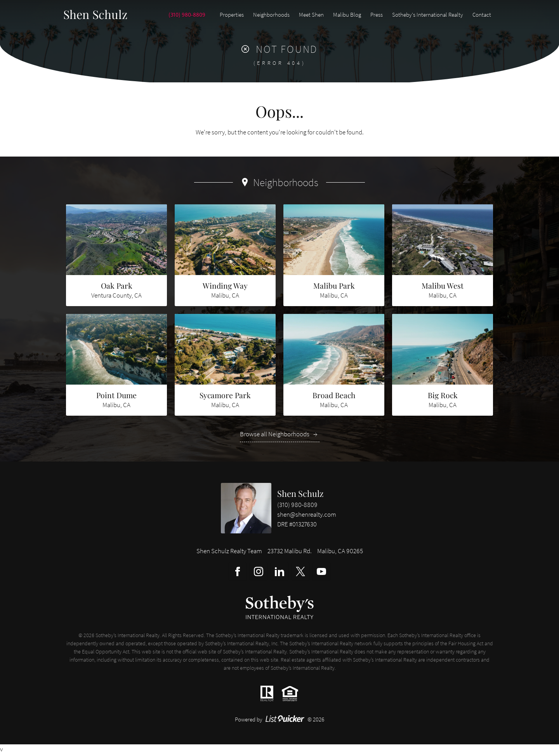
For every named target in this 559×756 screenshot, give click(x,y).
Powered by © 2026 (280, 721)
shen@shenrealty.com (307, 516)
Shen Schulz (300, 495)
